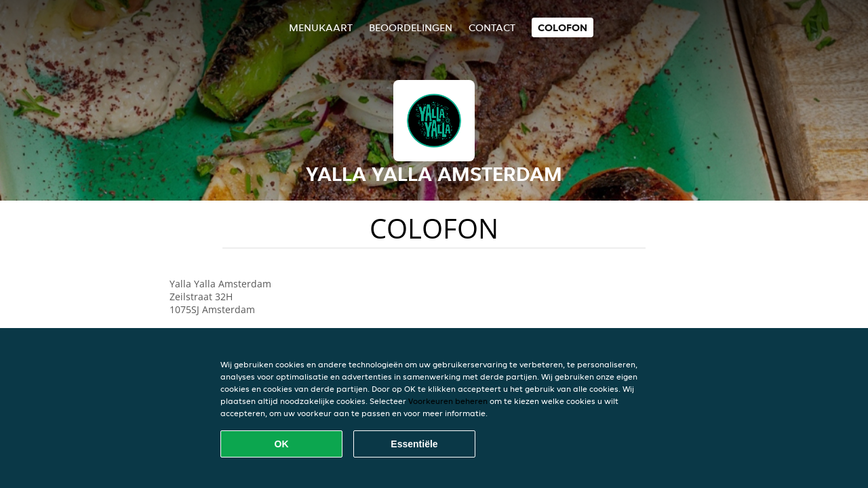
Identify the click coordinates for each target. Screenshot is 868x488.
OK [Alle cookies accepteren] (282, 444)
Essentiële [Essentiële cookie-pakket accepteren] (414, 444)
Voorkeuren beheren (448, 401)
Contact (492, 27)
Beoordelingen (411, 27)
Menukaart (321, 27)
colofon (563, 27)
